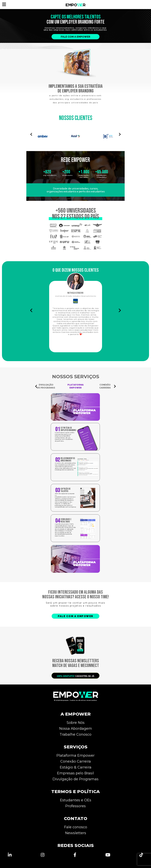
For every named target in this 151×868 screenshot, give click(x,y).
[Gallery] (75, 134)
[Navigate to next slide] (120, 134)
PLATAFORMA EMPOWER (75, 386)
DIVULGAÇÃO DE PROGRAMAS (46, 386)
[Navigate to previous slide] (31, 134)
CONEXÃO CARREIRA (105, 386)
